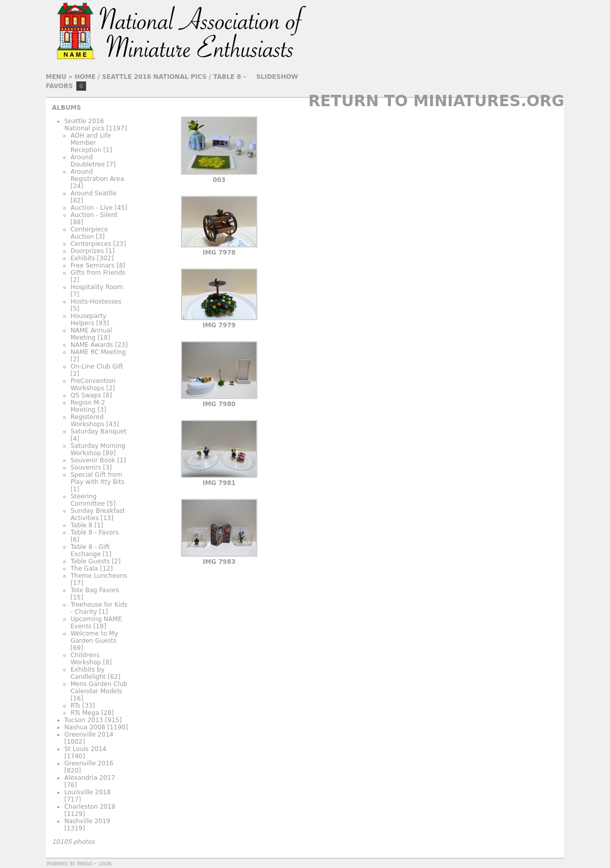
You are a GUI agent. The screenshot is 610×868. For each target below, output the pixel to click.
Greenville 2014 (89, 735)
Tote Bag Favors (95, 590)
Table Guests (90, 561)
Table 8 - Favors (95, 532)
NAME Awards (92, 345)
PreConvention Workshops (93, 385)
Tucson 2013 (84, 720)
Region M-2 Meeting (88, 406)
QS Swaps (86, 395)
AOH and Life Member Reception (91, 143)
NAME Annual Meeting (92, 334)
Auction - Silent (94, 215)
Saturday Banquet (98, 431)
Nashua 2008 (85, 727)
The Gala (84, 569)
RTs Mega (85, 713)
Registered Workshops (87, 421)
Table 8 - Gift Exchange (90, 550)
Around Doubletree (88, 161)
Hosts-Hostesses (96, 302)
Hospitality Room (97, 287)
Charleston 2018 (90, 807)
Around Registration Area (97, 175)
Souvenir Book (93, 460)
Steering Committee (88, 500)
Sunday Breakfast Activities (98, 514)
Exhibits (83, 258)
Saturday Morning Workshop (98, 449)
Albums (67, 108)
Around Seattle (94, 193)
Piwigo (85, 863)
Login (105, 863)
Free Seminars (93, 265)
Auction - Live (92, 208)
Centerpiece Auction (89, 233)
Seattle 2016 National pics (154, 77)
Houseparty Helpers (88, 320)
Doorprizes (87, 251)
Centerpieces (91, 244)
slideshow (277, 77)
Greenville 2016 (89, 763)
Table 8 (81, 525)
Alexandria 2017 (90, 778)
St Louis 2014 (86, 749)
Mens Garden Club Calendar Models (99, 688)
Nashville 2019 (87, 821)
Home (85, 77)
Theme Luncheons (99, 576)
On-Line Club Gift (97, 366)
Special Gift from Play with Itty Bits (98, 478)
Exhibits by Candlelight (88, 673)
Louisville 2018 (88, 792)
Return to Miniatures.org (436, 101)
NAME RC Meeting (98, 352)
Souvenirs (86, 468)
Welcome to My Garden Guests (94, 637)
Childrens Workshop (86, 659)
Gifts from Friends (98, 273)
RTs (76, 706)
